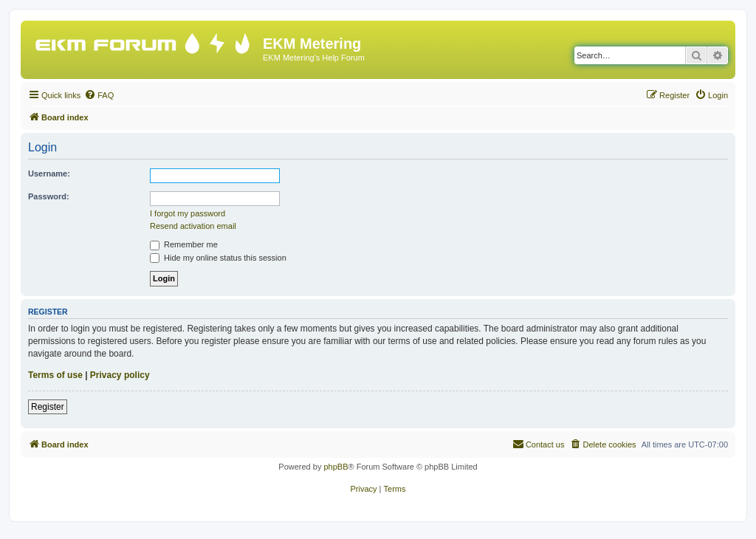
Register (48, 407)
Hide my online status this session (218, 258)
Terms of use (55, 375)
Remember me (184, 244)
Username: (49, 174)
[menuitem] (99, 95)
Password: (49, 196)
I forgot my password (188, 213)
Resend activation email (193, 226)
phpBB (336, 467)
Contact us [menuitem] (539, 444)
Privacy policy (120, 375)
